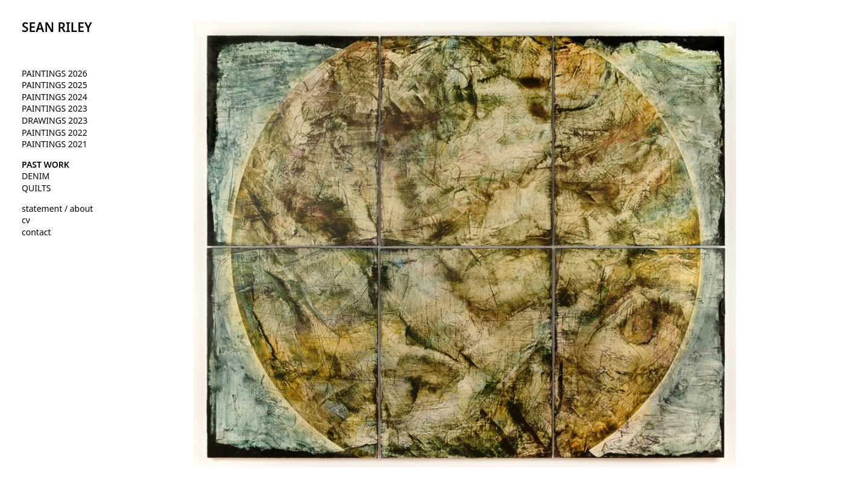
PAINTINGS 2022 (55, 132)
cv (26, 220)
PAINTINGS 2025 (55, 85)
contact (36, 232)
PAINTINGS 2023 (55, 108)
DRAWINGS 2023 (55, 120)
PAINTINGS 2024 (55, 97)
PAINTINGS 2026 (55, 73)
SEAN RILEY (57, 27)
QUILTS (36, 188)
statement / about (57, 208)
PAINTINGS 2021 (55, 144)
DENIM (36, 176)
